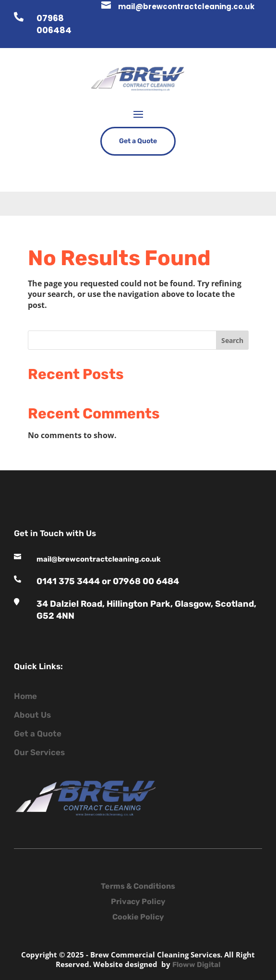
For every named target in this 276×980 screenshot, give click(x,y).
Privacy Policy (138, 901)
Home (25, 696)
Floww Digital (196, 965)
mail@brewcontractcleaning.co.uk (186, 6)
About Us (32, 715)
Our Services (39, 752)
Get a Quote (138, 141)
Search (232, 340)
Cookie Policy (138, 917)
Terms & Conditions (138, 886)
